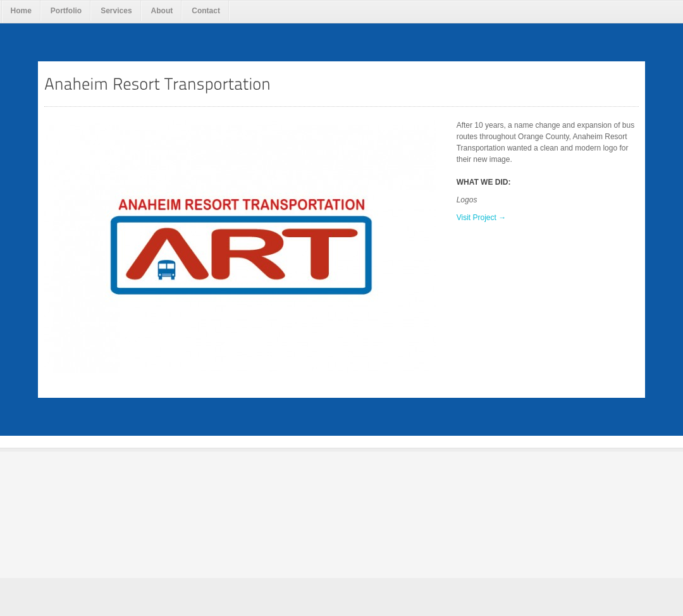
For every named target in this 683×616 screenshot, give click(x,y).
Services (116, 11)
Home (21, 11)
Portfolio (66, 11)
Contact (206, 11)
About (162, 11)
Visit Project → (481, 218)
